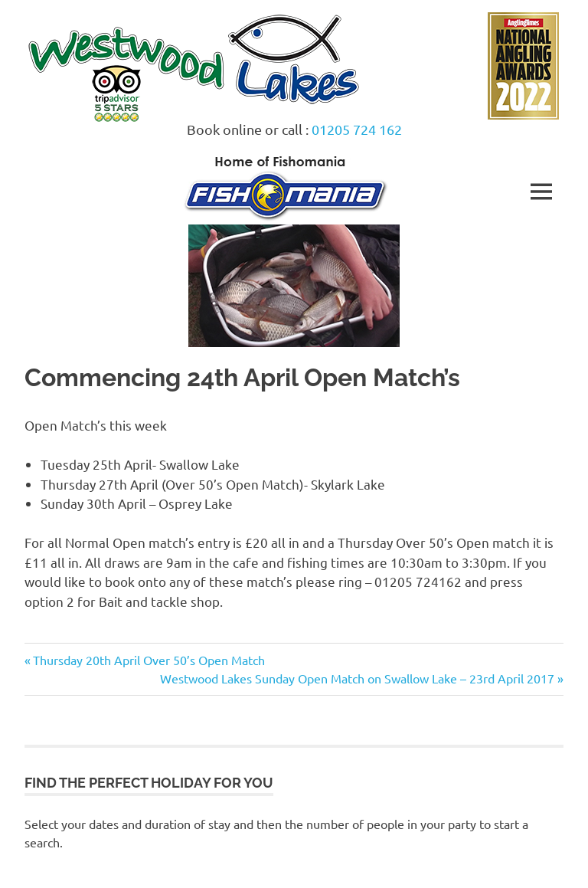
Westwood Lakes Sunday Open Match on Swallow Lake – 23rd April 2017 (357, 678)
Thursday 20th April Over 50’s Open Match (149, 660)
